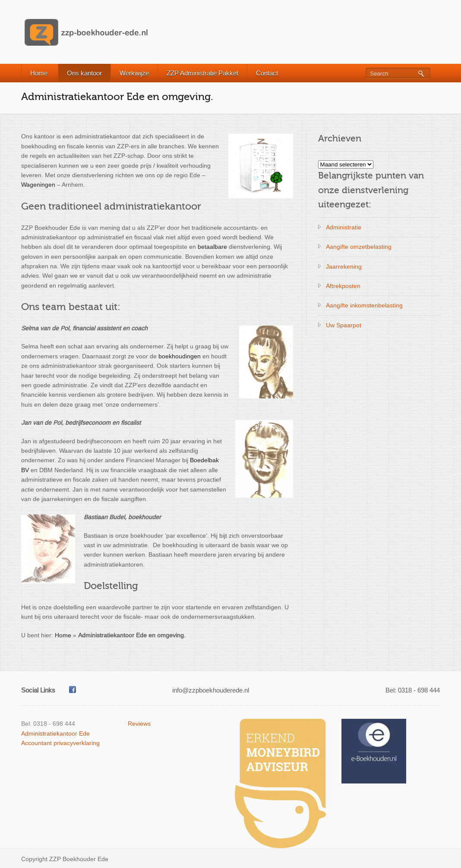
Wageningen (38, 185)
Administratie (344, 227)
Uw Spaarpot (344, 325)
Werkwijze (134, 73)
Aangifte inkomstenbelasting (364, 305)
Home (39, 73)
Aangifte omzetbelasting (359, 247)
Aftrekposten (343, 286)
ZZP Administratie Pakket (202, 73)
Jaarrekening (344, 266)
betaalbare (212, 247)
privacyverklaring (77, 743)
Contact (267, 73)
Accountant (36, 743)
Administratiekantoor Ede (55, 733)
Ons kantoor (84, 73)
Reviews (139, 724)
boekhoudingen (180, 356)
